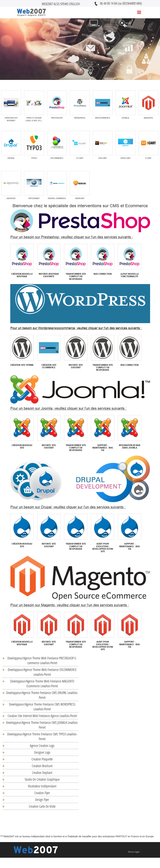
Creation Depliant (42, 773)
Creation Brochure (42, 766)
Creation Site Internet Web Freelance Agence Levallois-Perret (42, 716)
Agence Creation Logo (42, 746)
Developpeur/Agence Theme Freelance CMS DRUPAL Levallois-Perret (42, 695)
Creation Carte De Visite (42, 806)
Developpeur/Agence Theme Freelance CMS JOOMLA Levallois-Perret (42, 725)
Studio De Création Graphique (42, 779)
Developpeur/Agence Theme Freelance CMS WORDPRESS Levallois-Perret (42, 707)
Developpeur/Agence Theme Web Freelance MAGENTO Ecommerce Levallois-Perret (42, 684)
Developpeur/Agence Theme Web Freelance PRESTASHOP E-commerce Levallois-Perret (42, 660)
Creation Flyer (42, 793)
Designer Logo (42, 752)
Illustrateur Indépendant (42, 786)
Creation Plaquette (42, 759)
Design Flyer (42, 800)
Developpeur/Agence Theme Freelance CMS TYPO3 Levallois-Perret (42, 736)
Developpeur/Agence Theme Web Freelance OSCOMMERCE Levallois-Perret (42, 672)
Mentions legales (134, 852)
